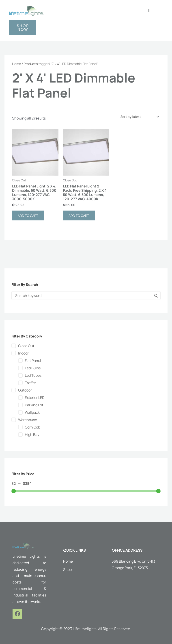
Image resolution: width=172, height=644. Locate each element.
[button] (149, 11)
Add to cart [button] (28, 215)
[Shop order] (139, 117)
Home (17, 64)
